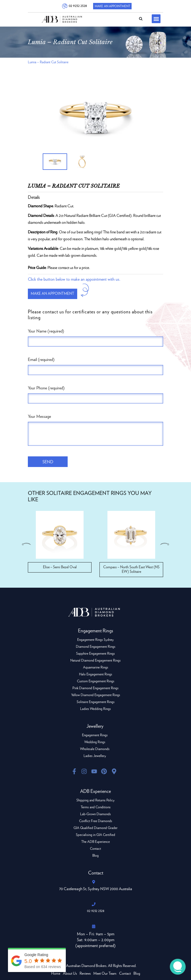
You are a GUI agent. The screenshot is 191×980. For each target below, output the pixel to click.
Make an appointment (53, 294)
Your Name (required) (46, 331)
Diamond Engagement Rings (96, 647)
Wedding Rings (95, 742)
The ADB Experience (95, 842)
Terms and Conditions (96, 807)
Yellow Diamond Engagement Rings (96, 695)
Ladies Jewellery (95, 756)
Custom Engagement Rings (96, 681)
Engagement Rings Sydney (95, 640)
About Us (70, 974)
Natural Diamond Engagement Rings (95, 661)
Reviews (85, 974)
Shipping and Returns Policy (95, 800)
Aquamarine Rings (96, 668)
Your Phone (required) (46, 388)
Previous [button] (26, 544)
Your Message (39, 417)
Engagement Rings (95, 735)
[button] (156, 19)
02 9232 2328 (77, 6)
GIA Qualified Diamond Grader (95, 828)
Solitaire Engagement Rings (96, 702)
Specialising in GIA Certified (95, 835)
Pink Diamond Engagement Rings (95, 688)
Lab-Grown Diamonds (95, 814)
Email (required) (41, 360)
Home (56, 974)
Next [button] (165, 544)
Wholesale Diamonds (95, 749)
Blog (95, 856)
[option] (95, 118)
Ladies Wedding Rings (95, 709)
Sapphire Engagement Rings (95, 654)
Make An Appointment (112, 6)
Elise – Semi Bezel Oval (60, 567)
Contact (95, 849)
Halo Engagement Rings (96, 674)
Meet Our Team (105, 974)
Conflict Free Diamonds (96, 821)
